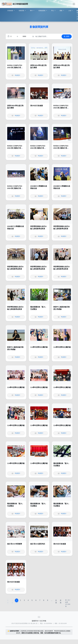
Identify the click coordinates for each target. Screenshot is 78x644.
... (52, 600)
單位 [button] (53, 11)
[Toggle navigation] (74, 4)
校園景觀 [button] (22, 11)
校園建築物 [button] (42, 11)
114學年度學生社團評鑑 (39, 347)
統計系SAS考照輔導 (15, 544)
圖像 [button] (61, 11)
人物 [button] (70, 11)
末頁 (61, 601)
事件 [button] (32, 11)
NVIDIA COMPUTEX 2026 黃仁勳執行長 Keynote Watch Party (15, 68)
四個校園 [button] (10, 11)
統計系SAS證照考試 (38, 544)
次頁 (56, 601)
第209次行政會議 (37, 106)
